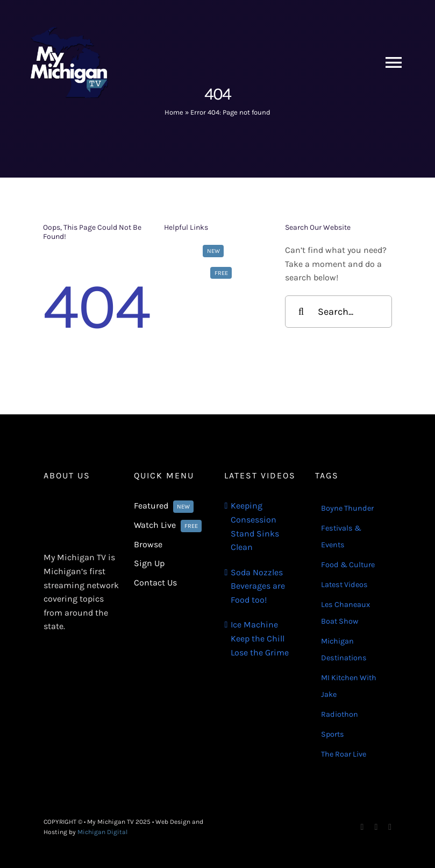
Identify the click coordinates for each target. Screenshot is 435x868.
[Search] (301, 312)
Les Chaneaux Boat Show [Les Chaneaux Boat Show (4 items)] (345, 613)
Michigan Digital (102, 832)
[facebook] (362, 827)
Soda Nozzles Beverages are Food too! (258, 586)
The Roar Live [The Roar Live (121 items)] (344, 754)
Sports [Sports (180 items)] (333, 734)
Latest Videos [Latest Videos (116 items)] (344, 585)
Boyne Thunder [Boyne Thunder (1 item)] (347, 508)
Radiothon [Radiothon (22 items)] (340, 714)
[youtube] (390, 827)
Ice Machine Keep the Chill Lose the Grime (260, 638)
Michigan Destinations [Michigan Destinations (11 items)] (344, 650)
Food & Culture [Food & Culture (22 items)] (348, 565)
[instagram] (376, 827)
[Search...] (338, 312)
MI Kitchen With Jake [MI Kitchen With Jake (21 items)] (349, 686)
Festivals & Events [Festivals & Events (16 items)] (341, 537)
